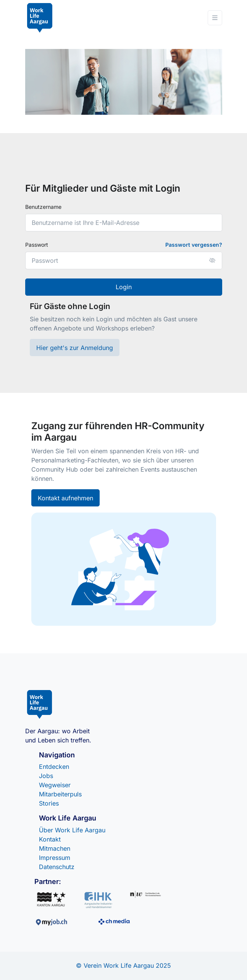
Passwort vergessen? (194, 245)
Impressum (55, 858)
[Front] (40, 18)
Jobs (46, 776)
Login (124, 287)
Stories (49, 803)
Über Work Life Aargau (72, 830)
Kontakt (50, 839)
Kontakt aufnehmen (65, 498)
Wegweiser (55, 785)
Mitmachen (55, 848)
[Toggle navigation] (215, 18)
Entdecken (54, 767)
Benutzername (43, 207)
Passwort (37, 245)
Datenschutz (57, 867)
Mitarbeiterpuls (60, 794)
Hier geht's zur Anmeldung (75, 348)
